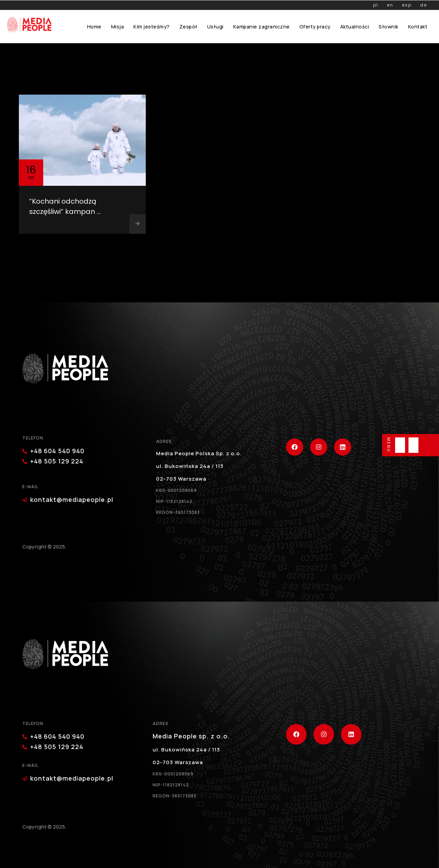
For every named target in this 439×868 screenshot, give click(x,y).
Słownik (389, 27)
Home (94, 27)
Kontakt (418, 27)
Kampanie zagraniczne (262, 27)
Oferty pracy (315, 27)
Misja (118, 27)
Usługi (215, 27)
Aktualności (355, 27)
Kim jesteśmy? (152, 27)
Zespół (188, 27)
